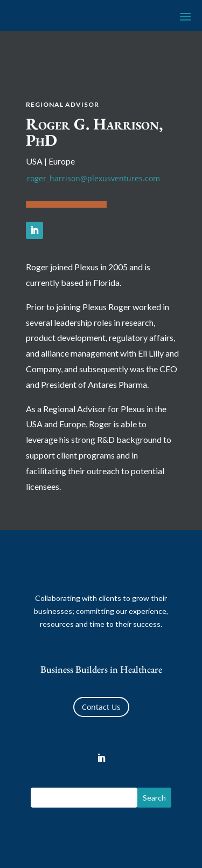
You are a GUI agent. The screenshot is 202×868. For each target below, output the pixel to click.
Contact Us (101, 707)
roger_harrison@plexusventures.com (93, 178)
